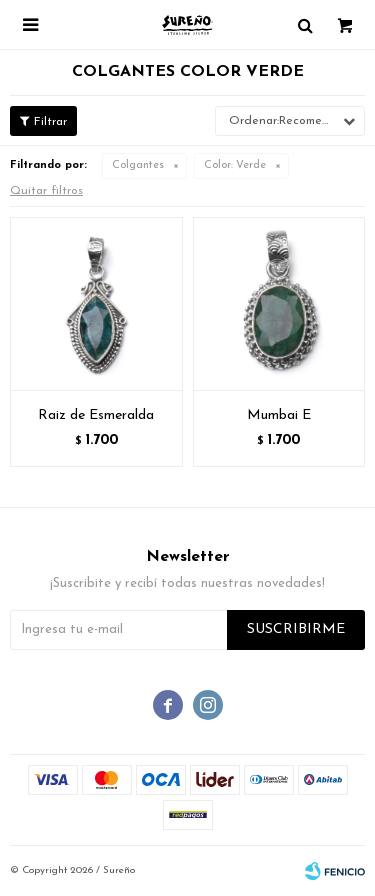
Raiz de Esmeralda (96, 415)
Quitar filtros (46, 191)
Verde (235, 165)
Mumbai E (279, 415)
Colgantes (138, 165)
